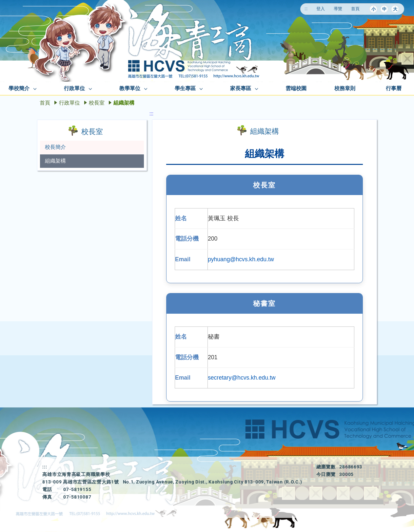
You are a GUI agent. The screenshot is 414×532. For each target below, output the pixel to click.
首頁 (355, 9)
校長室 (97, 103)
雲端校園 (296, 88)
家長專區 (241, 88)
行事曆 (394, 88)
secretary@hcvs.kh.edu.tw (242, 378)
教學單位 (130, 88)
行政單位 (74, 88)
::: (306, 9)
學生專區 (185, 88)
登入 (321, 9)
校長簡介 (55, 147)
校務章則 (345, 88)
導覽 (338, 9)
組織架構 (55, 161)
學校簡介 (19, 88)
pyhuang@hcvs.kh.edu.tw (241, 259)
